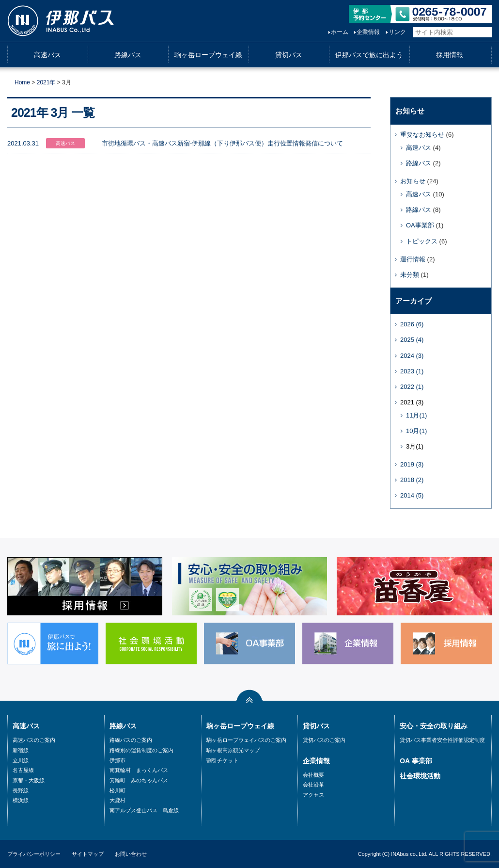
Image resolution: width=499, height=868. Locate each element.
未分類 (410, 275)
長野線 (21, 790)
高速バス (47, 55)
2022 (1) (412, 387)
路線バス (128, 55)
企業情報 (359, 32)
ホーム (330, 32)
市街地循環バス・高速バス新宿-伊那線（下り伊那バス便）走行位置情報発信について (222, 143)
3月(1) (415, 446)
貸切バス (289, 55)
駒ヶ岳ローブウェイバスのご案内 (246, 740)
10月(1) (416, 431)
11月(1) (416, 415)
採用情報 (450, 55)
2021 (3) (412, 402)
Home (22, 82)
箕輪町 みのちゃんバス (139, 780)
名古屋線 (23, 770)
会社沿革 (313, 785)
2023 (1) (412, 371)
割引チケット (222, 760)
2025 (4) (412, 340)
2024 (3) (412, 356)
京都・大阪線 (29, 780)
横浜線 (21, 800)
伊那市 (117, 760)
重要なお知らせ (422, 135)
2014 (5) (412, 495)
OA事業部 (420, 225)
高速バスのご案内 (34, 740)
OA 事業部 (416, 761)
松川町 (117, 790)
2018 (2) (412, 480)
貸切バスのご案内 (324, 740)
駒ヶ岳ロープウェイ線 (208, 55)
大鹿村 (117, 800)
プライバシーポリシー (34, 854)
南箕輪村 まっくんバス (139, 770)
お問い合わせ (131, 854)
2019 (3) (412, 464)
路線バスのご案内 (131, 740)
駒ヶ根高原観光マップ (233, 750)
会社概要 (313, 775)
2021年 (46, 82)
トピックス (422, 241)
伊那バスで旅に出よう (369, 55)
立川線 (21, 760)
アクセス (313, 795)
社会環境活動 (420, 776)
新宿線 (21, 750)
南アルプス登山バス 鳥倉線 (144, 810)
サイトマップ (88, 854)
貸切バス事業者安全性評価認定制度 (442, 740)
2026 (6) (412, 324)
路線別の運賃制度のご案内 (141, 750)
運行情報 (413, 259)
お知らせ (413, 181)
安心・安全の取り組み (434, 726)
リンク (388, 32)
